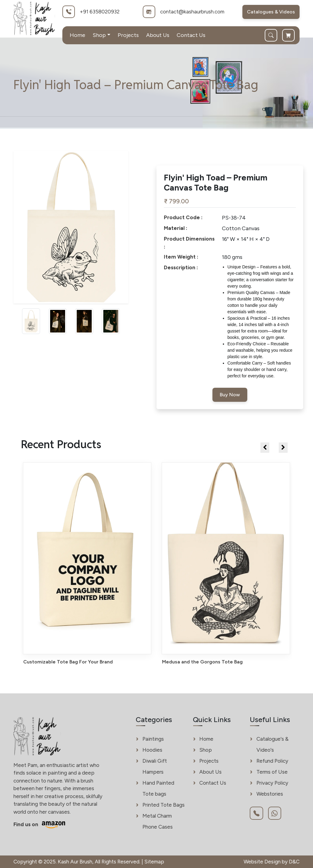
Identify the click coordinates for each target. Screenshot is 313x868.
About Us (158, 35)
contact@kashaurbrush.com (192, 12)
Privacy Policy (272, 783)
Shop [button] (99, 35)
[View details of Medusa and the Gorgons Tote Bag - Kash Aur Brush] (226, 564)
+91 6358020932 (100, 12)
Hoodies (152, 750)
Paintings (153, 739)
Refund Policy (272, 761)
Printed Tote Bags (164, 805)
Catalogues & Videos (271, 12)
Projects (128, 35)
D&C (294, 862)
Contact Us (191, 35)
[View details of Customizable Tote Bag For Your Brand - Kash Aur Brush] (87, 564)
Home (77, 35)
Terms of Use (272, 772)
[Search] (273, 35)
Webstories (270, 794)
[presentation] (265, 448)
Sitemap (154, 862)
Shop (206, 750)
